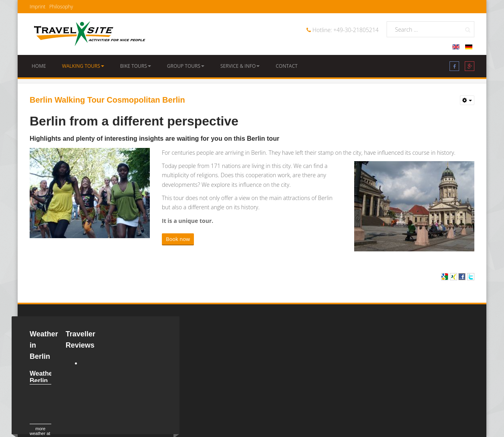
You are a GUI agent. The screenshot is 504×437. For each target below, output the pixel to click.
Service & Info (240, 66)
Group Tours (186, 66)
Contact (286, 66)
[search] (430, 29)
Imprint (37, 7)
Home (39, 66)
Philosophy (61, 7)
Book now (178, 239)
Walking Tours (83, 66)
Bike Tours (136, 66)
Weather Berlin (42, 377)
